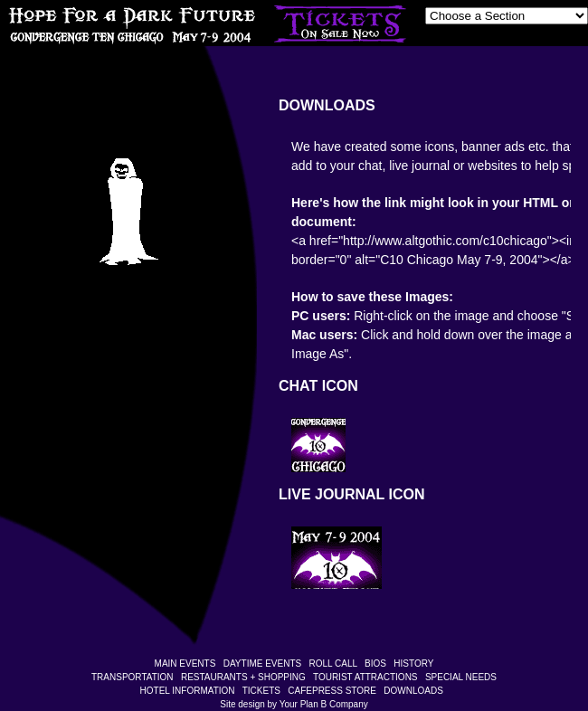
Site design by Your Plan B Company (294, 704)
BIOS (375, 664)
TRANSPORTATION (133, 677)
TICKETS (261, 691)
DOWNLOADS (413, 691)
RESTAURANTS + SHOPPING (243, 677)
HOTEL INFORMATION (188, 691)
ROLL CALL (333, 664)
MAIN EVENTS (185, 664)
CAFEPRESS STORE (332, 691)
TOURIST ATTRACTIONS (365, 677)
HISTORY (413, 664)
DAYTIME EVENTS (263, 664)
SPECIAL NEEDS (461, 677)
